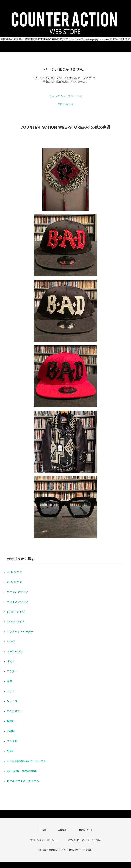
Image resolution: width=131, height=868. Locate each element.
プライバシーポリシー (44, 840)
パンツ (11, 642)
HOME (43, 830)
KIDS (10, 751)
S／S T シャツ (16, 612)
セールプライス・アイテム (23, 781)
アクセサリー (15, 711)
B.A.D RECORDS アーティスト (27, 761)
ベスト (11, 661)
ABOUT (63, 830)
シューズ (12, 701)
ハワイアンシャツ (17, 602)
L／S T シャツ (16, 622)
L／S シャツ (14, 572)
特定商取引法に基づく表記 (85, 840)
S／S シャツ (14, 582)
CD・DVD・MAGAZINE (22, 771)
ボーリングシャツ (17, 592)
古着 (9, 681)
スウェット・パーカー (20, 632)
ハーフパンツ (15, 652)
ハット (11, 691)
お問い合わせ (65, 104)
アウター (12, 671)
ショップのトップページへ (65, 96)
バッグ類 (12, 741)
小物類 (11, 731)
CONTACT (86, 830)
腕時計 (11, 721)
